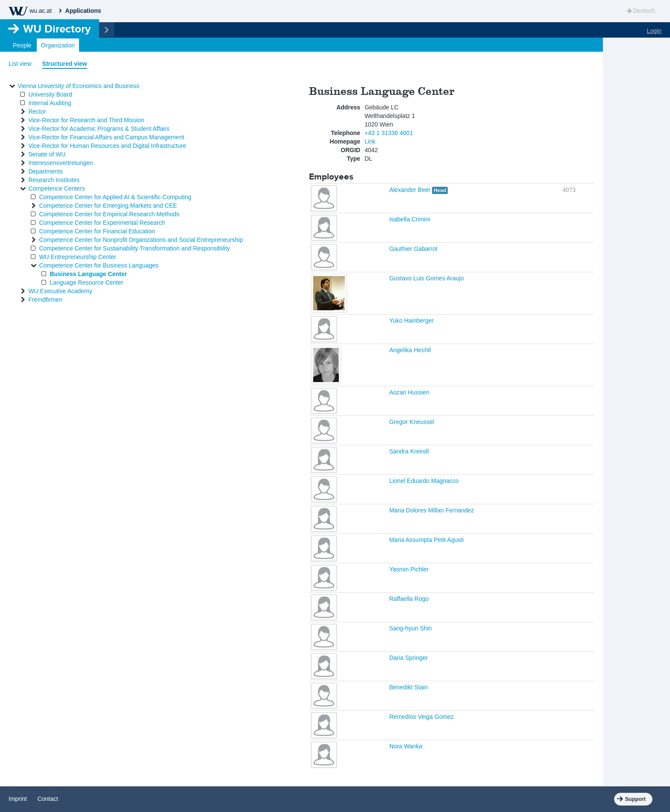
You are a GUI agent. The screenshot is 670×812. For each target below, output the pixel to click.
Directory (57, 29)
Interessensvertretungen (60, 163)
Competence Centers (56, 188)
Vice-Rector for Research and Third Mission (86, 120)
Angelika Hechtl (410, 350)
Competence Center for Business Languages (98, 265)
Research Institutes (54, 180)
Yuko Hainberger (411, 321)
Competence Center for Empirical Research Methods (109, 214)
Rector (37, 112)
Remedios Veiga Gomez (422, 717)
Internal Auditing (50, 103)
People (22, 45)
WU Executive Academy (60, 291)
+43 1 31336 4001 (389, 133)
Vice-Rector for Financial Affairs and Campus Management (106, 137)
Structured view (65, 64)
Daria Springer (408, 658)
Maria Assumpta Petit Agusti (426, 540)
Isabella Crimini (410, 219)
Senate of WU (47, 154)
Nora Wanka (406, 746)
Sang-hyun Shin (411, 628)
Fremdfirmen (45, 300)
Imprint (18, 799)
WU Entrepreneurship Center (78, 257)
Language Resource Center (86, 282)
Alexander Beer (411, 190)
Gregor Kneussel (412, 422)
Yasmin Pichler (409, 569)
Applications (83, 11)
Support (635, 799)
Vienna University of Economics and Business (78, 86)
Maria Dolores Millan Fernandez (432, 510)
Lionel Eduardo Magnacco (424, 481)
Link (370, 141)
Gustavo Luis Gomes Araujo (426, 278)
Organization (58, 45)
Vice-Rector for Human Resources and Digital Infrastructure (107, 146)
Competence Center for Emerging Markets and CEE (108, 206)
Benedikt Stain (408, 687)
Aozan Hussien (409, 392)
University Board (50, 94)
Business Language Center (88, 274)
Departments (45, 171)
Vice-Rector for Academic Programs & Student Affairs (99, 129)
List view (20, 64)
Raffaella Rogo (409, 599)
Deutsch (640, 11)
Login (654, 31)
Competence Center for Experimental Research (102, 223)
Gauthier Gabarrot (413, 249)
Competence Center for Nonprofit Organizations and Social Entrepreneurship (141, 240)
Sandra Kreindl (409, 451)
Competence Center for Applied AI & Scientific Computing (115, 197)
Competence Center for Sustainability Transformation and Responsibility (134, 248)
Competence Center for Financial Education (97, 231)
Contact (48, 799)
